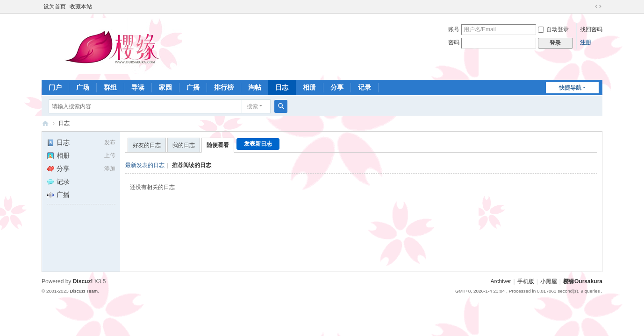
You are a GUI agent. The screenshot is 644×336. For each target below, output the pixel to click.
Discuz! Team (84, 291)
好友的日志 (147, 145)
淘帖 (255, 87)
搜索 (252, 106)
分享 (337, 87)
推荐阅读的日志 (192, 165)
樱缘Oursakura (583, 281)
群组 (110, 87)
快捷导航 (570, 88)
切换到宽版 (598, 7)
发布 (110, 142)
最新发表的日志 (145, 165)
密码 (454, 42)
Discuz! (83, 281)
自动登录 (553, 29)
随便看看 (218, 145)
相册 (309, 87)
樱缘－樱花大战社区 (45, 123)
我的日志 (184, 145)
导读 (138, 87)
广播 (193, 87)
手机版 (526, 281)
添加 (110, 168)
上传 (110, 155)
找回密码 (591, 29)
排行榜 (224, 87)
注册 (586, 42)
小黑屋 (549, 281)
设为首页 (55, 7)
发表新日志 (258, 144)
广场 (83, 87)
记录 (365, 87)
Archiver (501, 281)
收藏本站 (81, 7)
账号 (454, 29)
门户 (55, 87)
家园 (165, 87)
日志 (282, 87)
